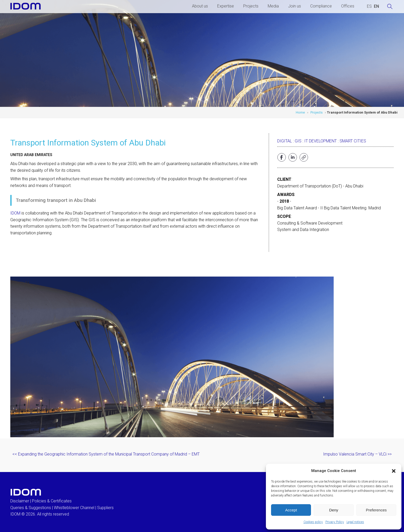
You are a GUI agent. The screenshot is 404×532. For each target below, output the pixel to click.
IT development (321, 141)
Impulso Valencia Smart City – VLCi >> (357, 454)
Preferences (376, 510)
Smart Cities (353, 141)
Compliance (321, 6)
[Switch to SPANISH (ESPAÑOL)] (369, 6)
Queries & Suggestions (31, 508)
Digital (285, 141)
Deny (334, 510)
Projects (251, 6)
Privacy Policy (335, 522)
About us (200, 6)
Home (300, 112)
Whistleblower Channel (74, 508)
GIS (298, 141)
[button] (394, 471)
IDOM (15, 213)
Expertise (226, 6)
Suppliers (105, 508)
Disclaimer (20, 501)
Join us (294, 6)
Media (273, 6)
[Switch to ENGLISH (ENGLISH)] (376, 6)
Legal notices (355, 522)
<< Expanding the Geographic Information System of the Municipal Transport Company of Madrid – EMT (106, 454)
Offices (348, 6)
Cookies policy (313, 522)
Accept (291, 510)
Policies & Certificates (52, 501)
